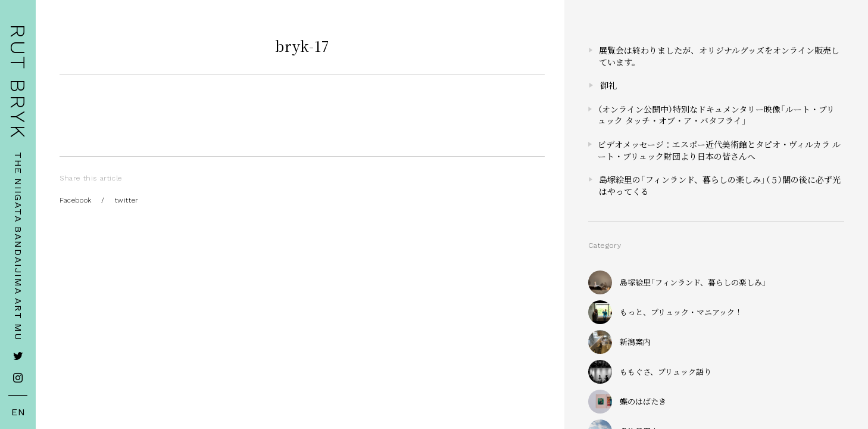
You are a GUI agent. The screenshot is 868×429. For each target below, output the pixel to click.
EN (18, 412)
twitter (127, 200)
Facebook (76, 200)
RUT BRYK (18, 82)
